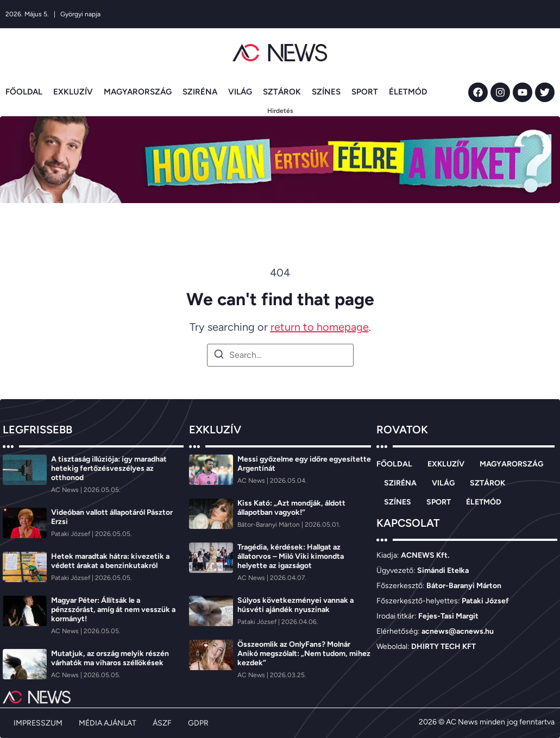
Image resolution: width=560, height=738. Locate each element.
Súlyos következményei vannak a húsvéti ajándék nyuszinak (295, 605)
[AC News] (66, 490)
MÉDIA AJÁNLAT (108, 723)
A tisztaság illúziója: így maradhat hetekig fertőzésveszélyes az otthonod (109, 468)
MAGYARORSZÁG (138, 92)
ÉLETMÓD (408, 92)
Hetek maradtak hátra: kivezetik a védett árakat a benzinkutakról (110, 561)
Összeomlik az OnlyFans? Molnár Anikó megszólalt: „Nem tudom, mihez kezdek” (304, 654)
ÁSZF (162, 723)
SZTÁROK (282, 92)
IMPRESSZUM (38, 723)
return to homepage (320, 327)
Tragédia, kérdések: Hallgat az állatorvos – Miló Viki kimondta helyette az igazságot (291, 556)
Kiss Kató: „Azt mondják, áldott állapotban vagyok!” (291, 508)
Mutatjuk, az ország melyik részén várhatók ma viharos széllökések (110, 658)
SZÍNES (326, 92)
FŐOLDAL (24, 92)
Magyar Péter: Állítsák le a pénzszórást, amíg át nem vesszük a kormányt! (113, 610)
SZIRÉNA (200, 92)
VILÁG (240, 92)
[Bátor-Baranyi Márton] (269, 525)
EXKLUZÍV (73, 92)
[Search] (219, 356)
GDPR (198, 723)
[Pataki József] (71, 534)
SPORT (365, 92)
